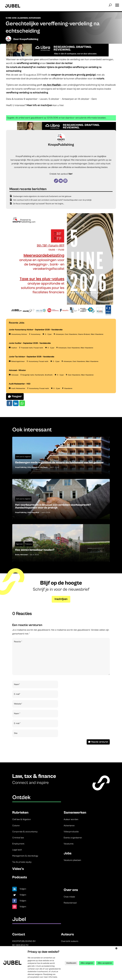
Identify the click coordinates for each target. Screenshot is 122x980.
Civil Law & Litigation (23, 457)
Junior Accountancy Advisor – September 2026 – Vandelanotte (36, 330)
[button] (117, 4)
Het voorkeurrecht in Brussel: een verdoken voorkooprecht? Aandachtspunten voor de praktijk (52, 200)
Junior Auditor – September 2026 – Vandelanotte (30, 343)
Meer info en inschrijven (39, 105)
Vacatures (69, 844)
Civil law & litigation (21, 819)
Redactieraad (70, 903)
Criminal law (18, 838)
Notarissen (35, 18)
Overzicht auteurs (70, 941)
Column (16, 826)
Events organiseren (73, 838)
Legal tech (17, 850)
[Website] (56, 181)
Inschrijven (61, 599)
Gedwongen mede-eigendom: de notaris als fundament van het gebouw (42, 196)
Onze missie (69, 897)
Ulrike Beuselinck (33, 467)
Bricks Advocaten (21, 555)
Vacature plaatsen (72, 860)
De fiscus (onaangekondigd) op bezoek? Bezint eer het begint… (39, 204)
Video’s (18, 869)
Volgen (23, 889)
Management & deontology (25, 856)
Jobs (68, 853)
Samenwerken (75, 813)
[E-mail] (61, 181)
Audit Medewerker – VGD (20, 384)
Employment (18, 844)
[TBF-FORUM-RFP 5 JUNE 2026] (61, 317)
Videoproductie (71, 832)
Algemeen (23, 18)
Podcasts (29, 544)
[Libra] (57, 56)
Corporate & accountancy (25, 832)
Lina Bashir (44, 467)
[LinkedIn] (65, 181)
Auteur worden (71, 819)
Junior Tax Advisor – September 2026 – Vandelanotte (31, 357)
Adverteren (69, 826)
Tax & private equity (22, 862)
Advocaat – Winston (17, 370)
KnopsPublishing (29, 39)
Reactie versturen (100, 742)
